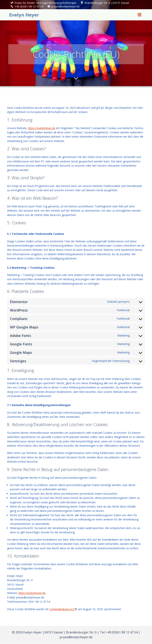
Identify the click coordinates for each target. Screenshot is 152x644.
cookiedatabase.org (62, 610)
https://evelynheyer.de (42, 128)
